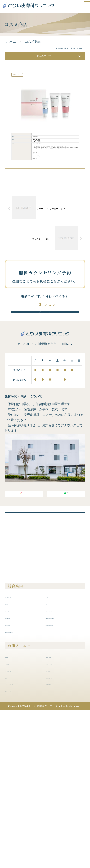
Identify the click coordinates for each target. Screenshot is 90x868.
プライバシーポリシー (62, 763)
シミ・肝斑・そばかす (21, 808)
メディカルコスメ (59, 829)
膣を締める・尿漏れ (60, 801)
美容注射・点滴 (57, 795)
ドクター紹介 (16, 749)
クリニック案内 (17, 763)
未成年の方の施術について (24, 770)
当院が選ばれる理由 (20, 735)
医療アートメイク (18, 835)
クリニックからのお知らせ (65, 749)
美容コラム (54, 742)
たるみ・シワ (16, 815)
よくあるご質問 (17, 756)
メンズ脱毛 (14, 801)
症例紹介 (13, 742)
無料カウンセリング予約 (45, 439)
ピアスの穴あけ (57, 808)
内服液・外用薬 (57, 822)
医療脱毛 (13, 795)
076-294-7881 (50, 427)
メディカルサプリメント (63, 815)
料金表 (52, 735)
